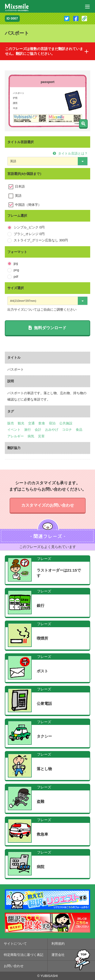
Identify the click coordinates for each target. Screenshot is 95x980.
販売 (11, 423)
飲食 (42, 423)
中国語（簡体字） (28, 205)
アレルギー (16, 436)
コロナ (67, 430)
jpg (16, 263)
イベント (14, 430)
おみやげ (52, 430)
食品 (79, 430)
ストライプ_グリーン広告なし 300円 (41, 240)
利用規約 (58, 944)
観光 (21, 423)
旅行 (28, 430)
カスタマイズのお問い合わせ (48, 505)
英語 (18, 196)
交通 (31, 423)
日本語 (20, 186)
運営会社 (58, 955)
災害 (41, 436)
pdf (16, 277)
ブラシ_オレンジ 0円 (29, 234)
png (16, 270)
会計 (38, 430)
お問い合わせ (14, 966)
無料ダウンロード (48, 328)
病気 (31, 436)
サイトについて (15, 944)
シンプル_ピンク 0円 (29, 227)
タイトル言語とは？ (70, 153)
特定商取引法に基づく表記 (24, 955)
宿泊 (52, 423)
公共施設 (66, 423)
